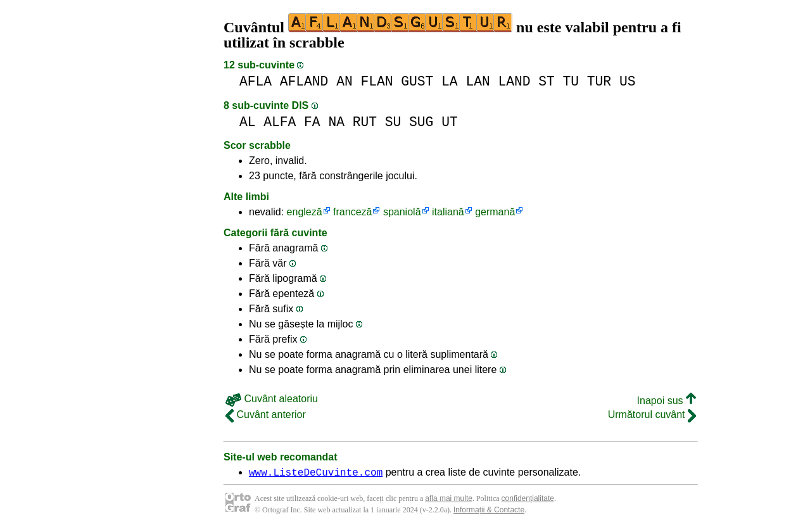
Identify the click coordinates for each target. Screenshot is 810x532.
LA (450, 81)
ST (547, 81)
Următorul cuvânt (652, 415)
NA (336, 122)
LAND (514, 81)
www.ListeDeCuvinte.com (316, 474)
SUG (421, 122)
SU (393, 122)
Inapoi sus (667, 401)
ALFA (280, 122)
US (628, 81)
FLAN (377, 81)
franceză (352, 212)
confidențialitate (528, 500)
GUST (417, 81)
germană (495, 212)
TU (571, 81)
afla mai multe (449, 500)
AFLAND (304, 81)
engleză (305, 212)
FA (312, 122)
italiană (448, 212)
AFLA (256, 81)
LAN (478, 81)
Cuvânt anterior (266, 415)
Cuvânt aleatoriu (272, 399)
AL (248, 122)
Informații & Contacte (489, 512)
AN (345, 81)
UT (450, 122)
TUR (599, 81)
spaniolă (402, 212)
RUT (365, 122)
